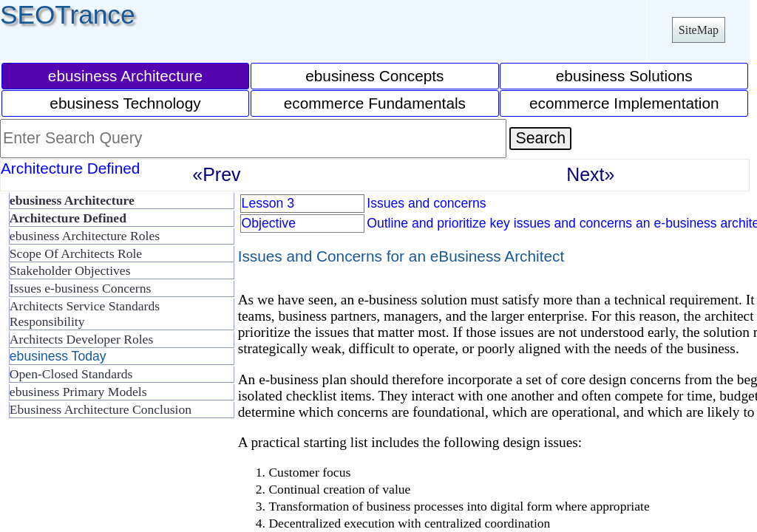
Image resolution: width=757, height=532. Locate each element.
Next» (590, 174)
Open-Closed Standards (71, 374)
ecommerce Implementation (624, 103)
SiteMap (699, 30)
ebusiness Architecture (125, 76)
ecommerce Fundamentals (375, 103)
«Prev (216, 174)
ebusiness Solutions (624, 76)
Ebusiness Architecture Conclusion (101, 409)
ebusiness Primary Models (78, 392)
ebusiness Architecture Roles (85, 236)
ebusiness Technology (125, 103)
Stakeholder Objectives (70, 270)
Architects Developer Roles (81, 339)
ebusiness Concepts (374, 76)
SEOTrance (68, 14)
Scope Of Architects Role (76, 253)
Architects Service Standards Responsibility (85, 314)
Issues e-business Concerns (81, 288)
